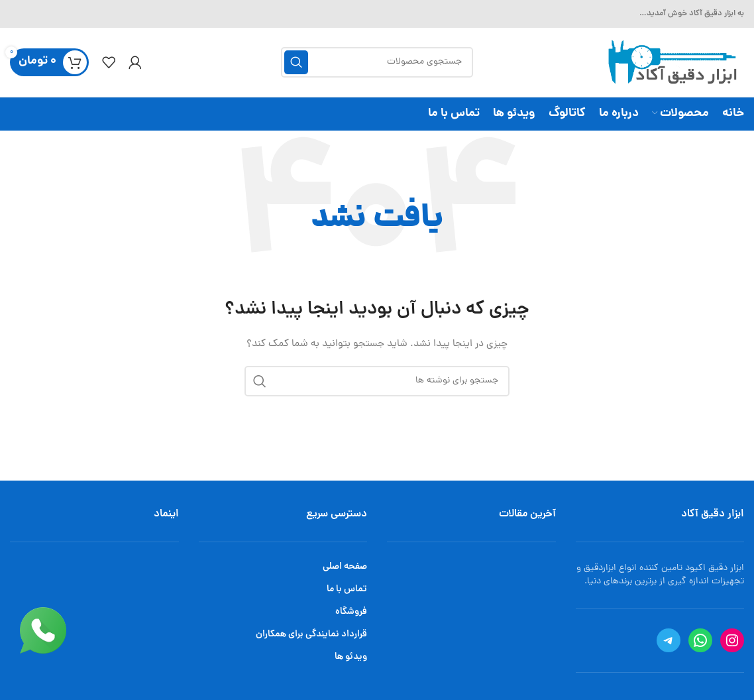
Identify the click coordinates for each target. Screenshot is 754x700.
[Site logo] (670, 63)
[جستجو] (377, 62)
